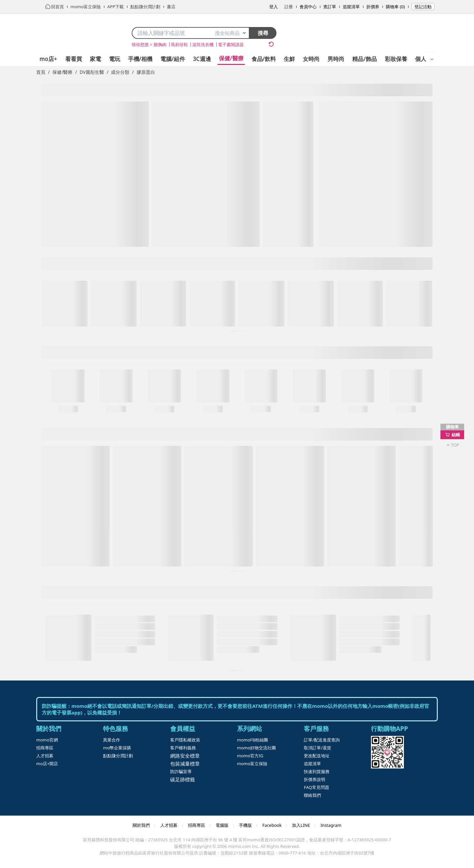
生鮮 (289, 59)
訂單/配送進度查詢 (322, 740)
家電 (95, 59)
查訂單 (330, 7)
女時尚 (311, 59)
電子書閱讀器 (231, 44)
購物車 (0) (395, 7)
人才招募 (45, 756)
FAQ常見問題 (316, 787)
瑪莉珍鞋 (179, 44)
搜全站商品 (231, 33)
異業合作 (112, 740)
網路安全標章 (185, 756)
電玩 (115, 59)
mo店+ (48, 59)
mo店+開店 (47, 764)
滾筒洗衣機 (203, 44)
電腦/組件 (173, 59)
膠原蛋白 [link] (146, 72)
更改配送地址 (317, 756)
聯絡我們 (312, 795)
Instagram (331, 825)
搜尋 (263, 33)
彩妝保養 (396, 59)
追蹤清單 (351, 7)
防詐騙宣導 (181, 771)
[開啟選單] (432, 59)
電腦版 (222, 825)
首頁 (41, 72)
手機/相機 (140, 59)
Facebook (272, 825)
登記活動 (423, 7)
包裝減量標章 (185, 764)
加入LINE (301, 825)
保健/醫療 (231, 58)
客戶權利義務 (183, 748)
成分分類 (120, 72)
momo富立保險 (252, 764)
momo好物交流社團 (256, 748)
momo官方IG (250, 756)
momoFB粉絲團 (252, 740)
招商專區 (45, 748)
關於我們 (141, 825)
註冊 (289, 7)
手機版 (245, 825)
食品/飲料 (264, 59)
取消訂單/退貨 (317, 748)
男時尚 (336, 59)
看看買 (74, 59)
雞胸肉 (160, 44)
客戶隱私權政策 (185, 740)
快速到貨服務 (317, 771)
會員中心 (308, 7)
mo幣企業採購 (117, 748)
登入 (274, 7)
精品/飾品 (365, 59)
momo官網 (47, 740)
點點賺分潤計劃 (118, 756)
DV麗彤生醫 (92, 72)
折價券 (373, 7)
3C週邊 (202, 59)
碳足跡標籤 (183, 779)
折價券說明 (315, 779)
